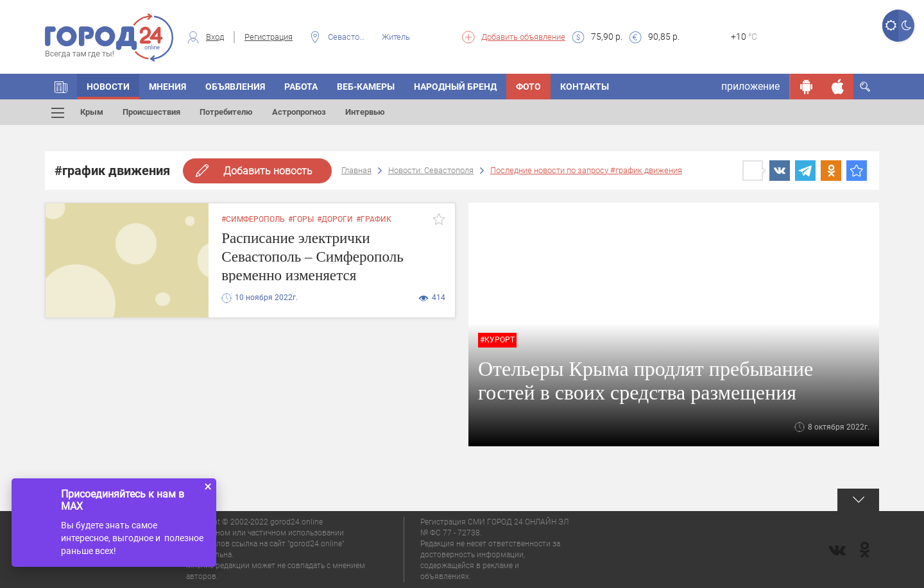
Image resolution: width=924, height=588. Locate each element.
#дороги (335, 219)
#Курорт (497, 340)
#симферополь (253, 219)
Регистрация (269, 37)
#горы (301, 219)
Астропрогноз (299, 112)
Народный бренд (455, 87)
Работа (301, 87)
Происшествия (151, 112)
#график (374, 219)
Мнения (167, 87)
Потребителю (226, 112)
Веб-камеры (366, 87)
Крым (92, 112)
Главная (356, 170)
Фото (528, 87)
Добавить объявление (523, 37)
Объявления (235, 87)
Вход (215, 37)
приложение (750, 86)
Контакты (585, 87)
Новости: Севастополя (431, 170)
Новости (108, 87)
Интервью (365, 112)
